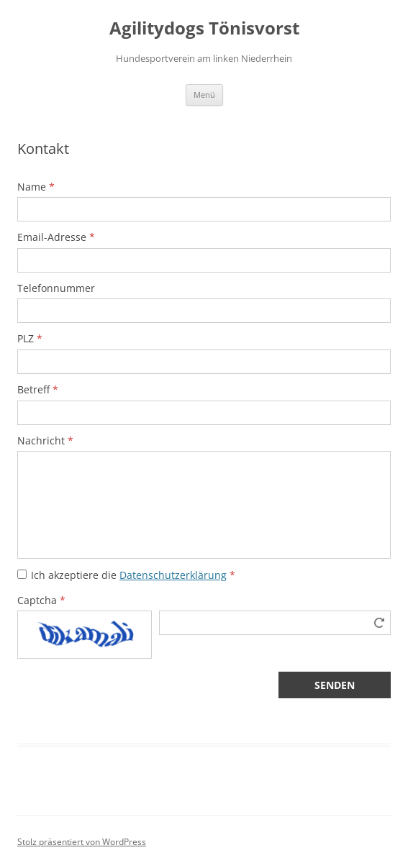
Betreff (38, 389)
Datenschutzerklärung (173, 575)
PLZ (30, 338)
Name (36, 187)
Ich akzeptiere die (133, 575)
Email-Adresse (56, 237)
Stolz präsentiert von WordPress (82, 842)
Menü (204, 95)
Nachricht (45, 440)
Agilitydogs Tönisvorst (204, 28)
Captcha (41, 600)
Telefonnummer (56, 288)
